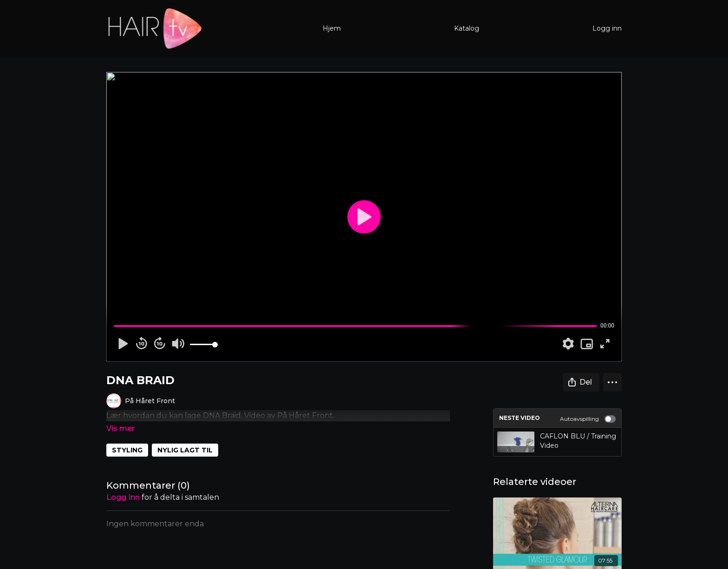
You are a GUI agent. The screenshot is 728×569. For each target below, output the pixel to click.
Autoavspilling (588, 419)
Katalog (467, 28)
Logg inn (607, 28)
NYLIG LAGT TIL (185, 437)
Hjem (332, 28)
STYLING (127, 437)
